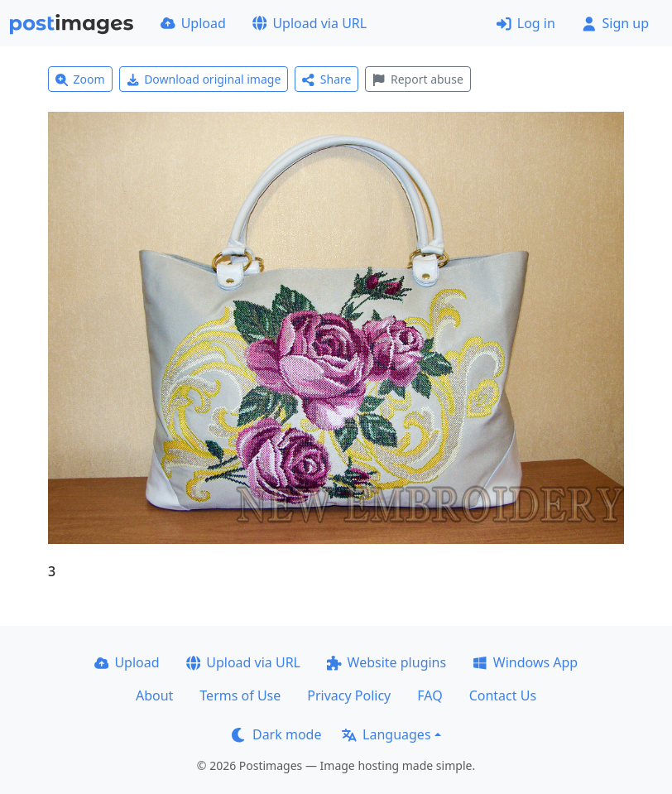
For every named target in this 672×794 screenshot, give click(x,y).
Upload (193, 23)
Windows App (525, 662)
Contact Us (503, 695)
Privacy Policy (349, 695)
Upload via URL (310, 23)
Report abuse (418, 79)
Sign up (615, 23)
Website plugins (386, 662)
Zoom (80, 79)
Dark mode (276, 734)
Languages (386, 734)
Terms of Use (240, 695)
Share (326, 79)
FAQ (430, 695)
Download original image (204, 79)
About (154, 695)
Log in (526, 23)
